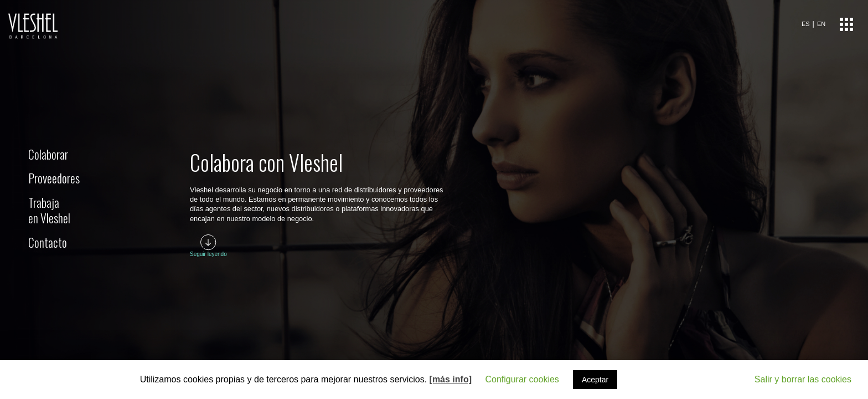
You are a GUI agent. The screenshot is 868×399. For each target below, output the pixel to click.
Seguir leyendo (208, 254)
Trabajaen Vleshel (49, 210)
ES (806, 24)
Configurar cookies (522, 379)
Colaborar (48, 154)
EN (821, 24)
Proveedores (54, 178)
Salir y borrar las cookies (803, 379)
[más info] (451, 379)
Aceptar (595, 380)
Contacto (48, 242)
